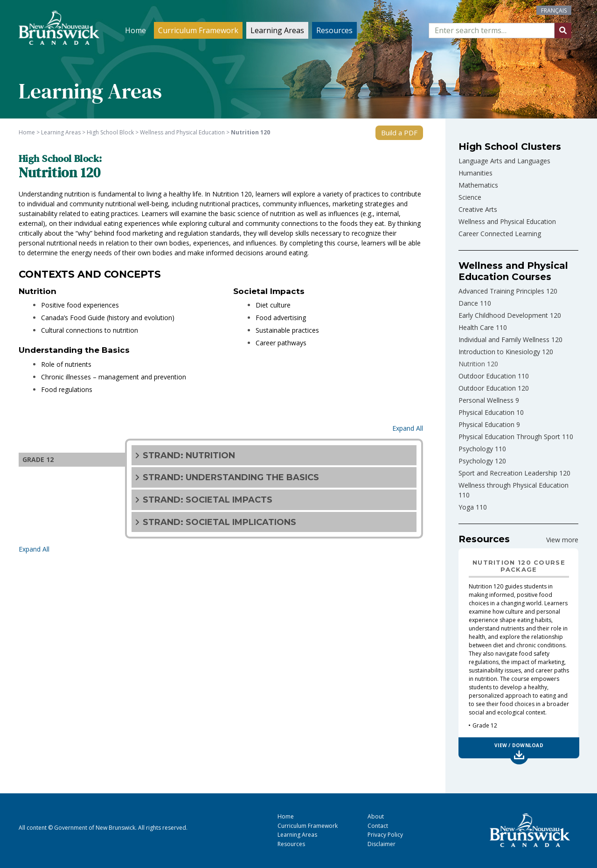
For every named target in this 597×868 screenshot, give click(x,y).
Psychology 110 (482, 449)
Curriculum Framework (198, 30)
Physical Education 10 (491, 412)
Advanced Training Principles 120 (508, 291)
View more (562, 540)
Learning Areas (277, 30)
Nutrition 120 (478, 364)
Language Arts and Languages (504, 161)
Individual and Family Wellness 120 (510, 339)
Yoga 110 (473, 507)
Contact (378, 826)
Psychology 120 (482, 461)
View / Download (519, 745)
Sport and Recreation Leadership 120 (514, 473)
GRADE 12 (38, 459)
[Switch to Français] (554, 10)
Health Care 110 (483, 327)
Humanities (476, 173)
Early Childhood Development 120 (510, 315)
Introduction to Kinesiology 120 (506, 352)
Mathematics (478, 185)
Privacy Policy (385, 835)
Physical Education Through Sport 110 (516, 437)
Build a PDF (399, 133)
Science (470, 197)
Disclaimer (382, 844)
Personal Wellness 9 (489, 400)
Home (135, 30)
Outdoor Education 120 (494, 388)
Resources (334, 30)
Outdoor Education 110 (494, 376)
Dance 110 (475, 303)
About (376, 816)
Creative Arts (478, 209)
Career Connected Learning (500, 234)
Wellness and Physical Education (507, 221)
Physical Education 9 (489, 424)
